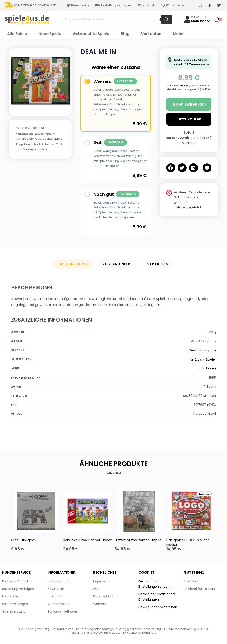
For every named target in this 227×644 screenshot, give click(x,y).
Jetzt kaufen (189, 119)
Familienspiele (44, 134)
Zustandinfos (117, 264)
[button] (171, 168)
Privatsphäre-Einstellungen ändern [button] (155, 584)
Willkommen (199, 17)
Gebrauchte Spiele (49, 139)
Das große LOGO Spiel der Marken (188, 542)
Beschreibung (73, 264)
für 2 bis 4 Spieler (203, 359)
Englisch (210, 350)
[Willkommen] (187, 20)
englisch (41, 149)
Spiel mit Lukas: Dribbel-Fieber (87, 540)
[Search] (166, 20)
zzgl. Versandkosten (178, 86)
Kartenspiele (25, 139)
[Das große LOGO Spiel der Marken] (191, 511)
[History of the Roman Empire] (139, 511)
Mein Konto (201, 21)
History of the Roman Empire (138, 540)
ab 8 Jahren (46, 144)
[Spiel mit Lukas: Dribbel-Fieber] (88, 511)
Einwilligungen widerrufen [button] (158, 607)
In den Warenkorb (189, 104)
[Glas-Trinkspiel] (36, 511)
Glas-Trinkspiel (23, 540)
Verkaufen (158, 264)
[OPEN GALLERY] (40, 80)
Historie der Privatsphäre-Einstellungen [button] (158, 597)
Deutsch (30, 144)
